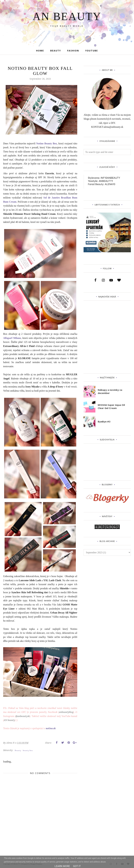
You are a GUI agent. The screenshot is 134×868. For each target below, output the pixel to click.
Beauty (18, 750)
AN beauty (9, 720)
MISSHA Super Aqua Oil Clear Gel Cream (111, 406)
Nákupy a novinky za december (110, 391)
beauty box (28, 750)
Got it (77, 866)
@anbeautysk (23, 716)
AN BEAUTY (67, 16)
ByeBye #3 (104, 421)
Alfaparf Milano (12, 338)
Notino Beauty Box (47, 143)
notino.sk (51, 728)
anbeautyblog (66, 712)
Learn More (62, 866)
